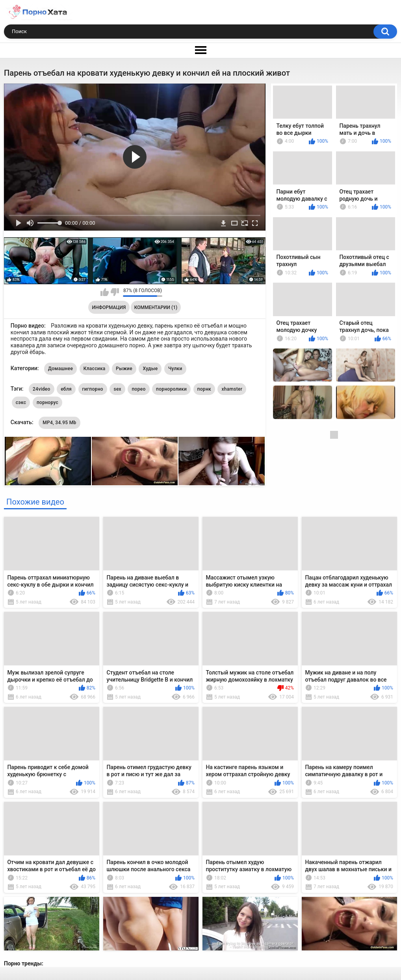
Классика (95, 369)
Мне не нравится (115, 292)
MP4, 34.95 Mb (59, 423)
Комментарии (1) (156, 307)
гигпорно (93, 389)
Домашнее (60, 369)
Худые (150, 369)
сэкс (21, 402)
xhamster (232, 389)
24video (42, 389)
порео (138, 389)
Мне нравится (105, 292)
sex (117, 389)
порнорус (47, 402)
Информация (109, 307)
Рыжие (124, 369)
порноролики (171, 389)
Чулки (175, 369)
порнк (204, 389)
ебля (66, 389)
